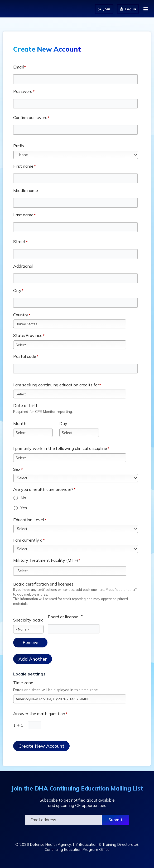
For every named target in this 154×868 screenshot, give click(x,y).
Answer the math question (39, 714)
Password (23, 91)
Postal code (25, 356)
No (23, 498)
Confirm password (30, 117)
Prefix (19, 146)
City (17, 290)
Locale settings (29, 674)
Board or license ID (66, 617)
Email (18, 67)
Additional (23, 266)
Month (20, 423)
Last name (23, 215)
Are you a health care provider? (43, 489)
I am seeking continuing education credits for (56, 385)
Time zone (23, 683)
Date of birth (26, 405)
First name (23, 166)
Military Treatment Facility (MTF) (46, 560)
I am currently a (28, 540)
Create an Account (104, 9)
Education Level (29, 520)
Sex (17, 469)
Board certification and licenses (43, 584)
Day (63, 423)
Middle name (26, 190)
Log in (130, 9)
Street (19, 241)
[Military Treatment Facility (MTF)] (25, 571)
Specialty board (28, 620)
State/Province (28, 335)
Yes (24, 508)
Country (21, 315)
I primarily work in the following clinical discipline (60, 448)
